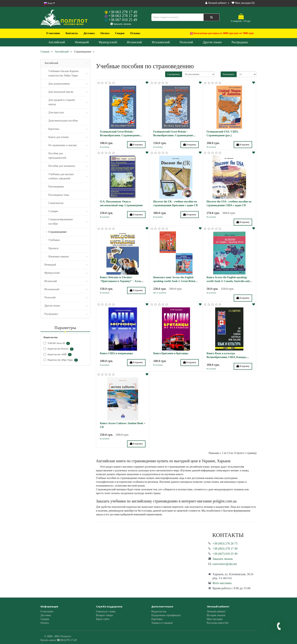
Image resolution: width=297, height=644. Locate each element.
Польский (186, 42)
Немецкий (82, 42)
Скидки (120, 33)
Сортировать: (174, 74)
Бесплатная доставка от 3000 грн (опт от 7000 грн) (222, 33)
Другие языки (212, 42)
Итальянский (161, 42)
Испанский (134, 42)
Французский (108, 42)
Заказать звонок (121, 24)
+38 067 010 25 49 (123, 20)
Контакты (72, 33)
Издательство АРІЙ (58, 355)
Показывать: (229, 74)
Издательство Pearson (59, 349)
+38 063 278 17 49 (123, 12)
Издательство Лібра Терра (61, 360)
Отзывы (135, 33)
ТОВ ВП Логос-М (57, 343)
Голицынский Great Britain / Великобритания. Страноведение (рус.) (120, 135)
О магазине (53, 33)
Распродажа (240, 42)
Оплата (105, 33)
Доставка (89, 33)
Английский (57, 42)
